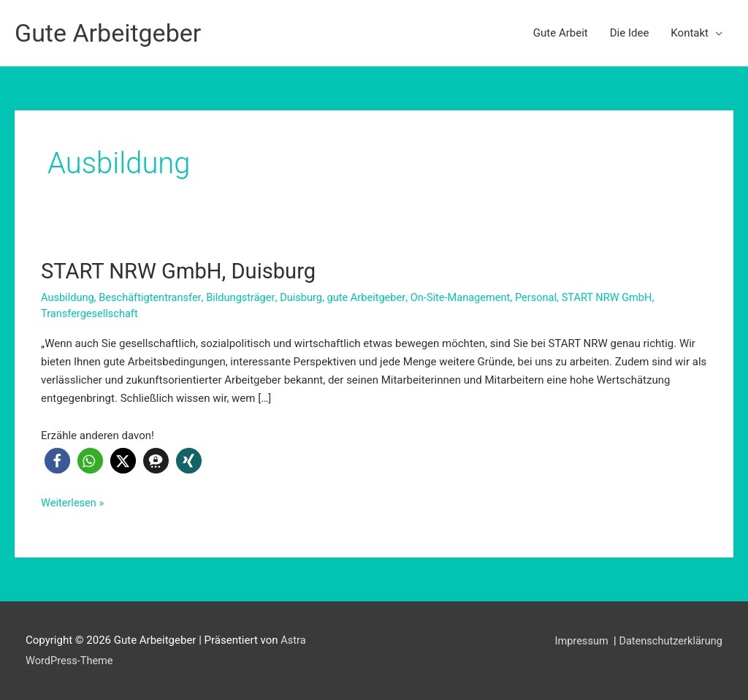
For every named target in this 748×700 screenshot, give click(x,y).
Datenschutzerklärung (669, 640)
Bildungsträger (245, 297)
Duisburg (308, 297)
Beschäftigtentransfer (153, 297)
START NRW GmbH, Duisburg (183, 271)
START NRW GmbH (622, 297)
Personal (548, 297)
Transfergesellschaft (91, 313)
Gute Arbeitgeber (111, 33)
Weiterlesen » (73, 502)
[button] (57, 461)
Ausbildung (68, 297)
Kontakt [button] (690, 33)
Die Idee (630, 33)
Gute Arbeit (561, 33)
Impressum (579, 640)
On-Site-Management (471, 297)
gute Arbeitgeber (374, 297)
